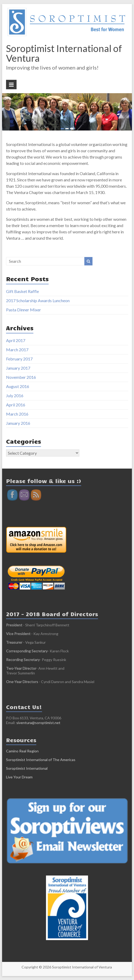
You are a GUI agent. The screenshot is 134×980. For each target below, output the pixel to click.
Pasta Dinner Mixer (24, 310)
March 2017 (17, 350)
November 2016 (21, 377)
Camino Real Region (22, 751)
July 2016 (15, 395)
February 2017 (19, 359)
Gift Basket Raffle (22, 291)
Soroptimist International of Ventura (64, 53)
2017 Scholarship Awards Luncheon (38, 300)
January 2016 (18, 423)
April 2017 (16, 340)
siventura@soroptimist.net (38, 723)
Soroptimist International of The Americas (41, 760)
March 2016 (17, 414)
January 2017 (18, 368)
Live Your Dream (19, 777)
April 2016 (16, 405)
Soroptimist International (27, 768)
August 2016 (18, 386)
